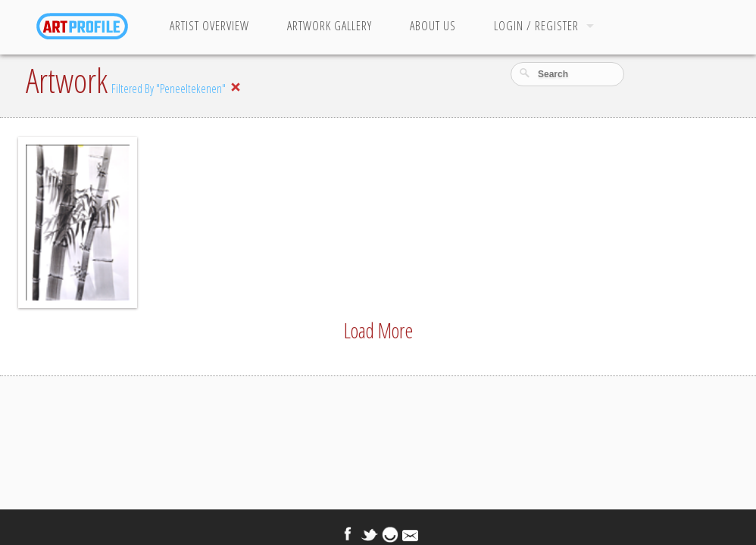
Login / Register (536, 26)
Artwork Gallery (330, 26)
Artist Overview (209, 26)
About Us (433, 26)
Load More (378, 330)
